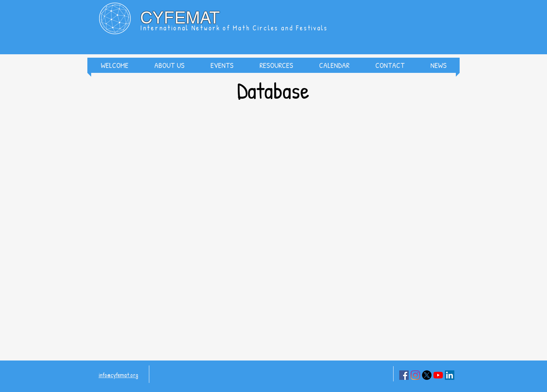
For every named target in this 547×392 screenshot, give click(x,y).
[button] (169, 65)
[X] (427, 375)
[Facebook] (404, 375)
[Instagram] (415, 375)
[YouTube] (438, 375)
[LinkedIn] (450, 375)
